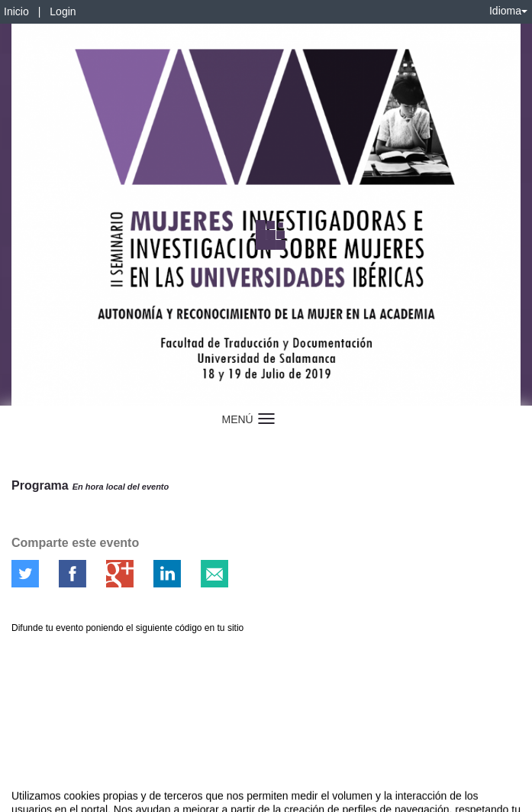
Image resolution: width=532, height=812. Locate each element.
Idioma (508, 11)
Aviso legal (23, 797)
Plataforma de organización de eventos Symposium (274, 797)
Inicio (16, 11)
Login (63, 11)
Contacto (70, 797)
